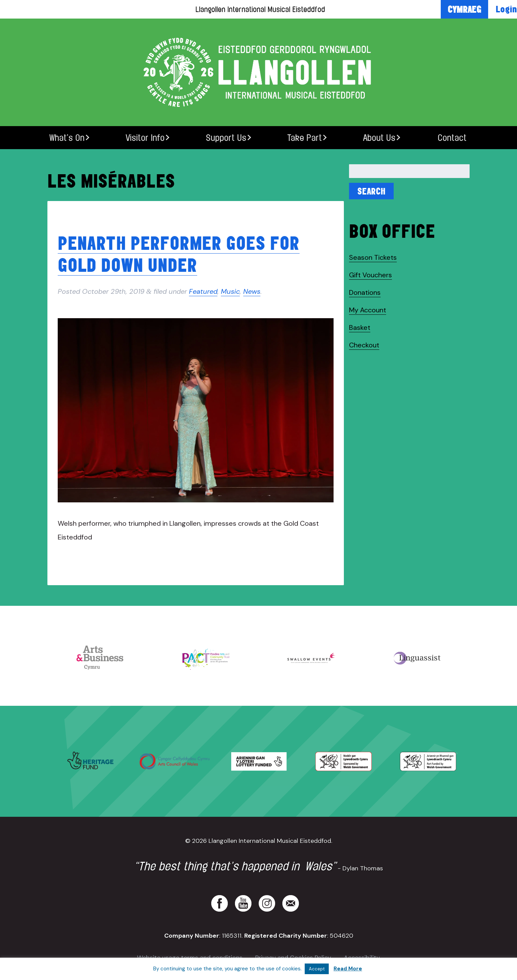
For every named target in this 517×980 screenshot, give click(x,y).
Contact (452, 138)
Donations (365, 292)
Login (506, 9)
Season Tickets (373, 257)
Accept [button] (317, 969)
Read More (348, 969)
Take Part (305, 138)
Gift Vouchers (370, 275)
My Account (368, 310)
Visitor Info (145, 138)
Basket (360, 327)
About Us (379, 138)
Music (230, 291)
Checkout (364, 345)
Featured (203, 291)
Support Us (226, 138)
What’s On (67, 138)
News (252, 291)
